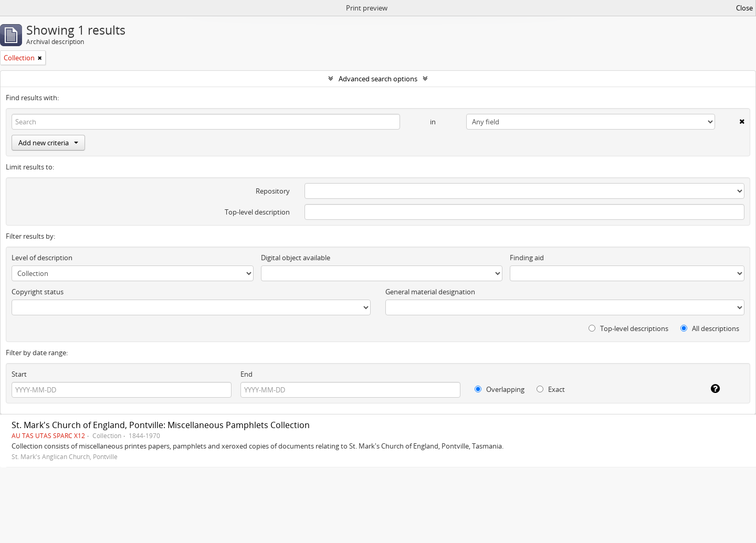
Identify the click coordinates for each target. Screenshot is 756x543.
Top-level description (257, 212)
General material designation (430, 292)
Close (744, 8)
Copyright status (38, 292)
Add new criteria (48, 143)
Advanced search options (378, 79)
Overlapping (500, 389)
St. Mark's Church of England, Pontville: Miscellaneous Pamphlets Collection (161, 425)
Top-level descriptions (628, 328)
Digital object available (296, 258)
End (246, 374)
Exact (551, 389)
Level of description (42, 258)
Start (19, 374)
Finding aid (527, 258)
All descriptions (710, 328)
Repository (273, 191)
